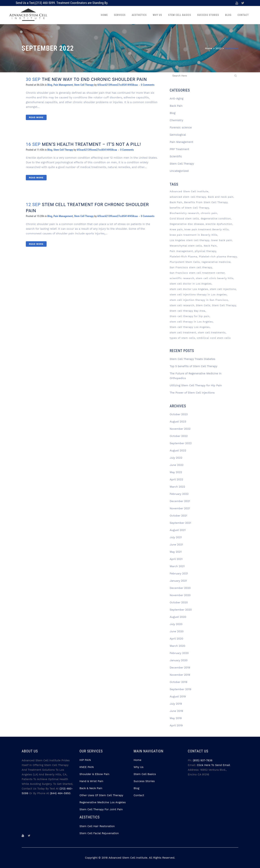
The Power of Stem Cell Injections (192, 393)
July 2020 (176, 624)
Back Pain (176, 106)
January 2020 (179, 660)
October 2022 (179, 436)
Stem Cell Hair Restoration (97, 826)
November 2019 (180, 675)
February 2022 (179, 494)
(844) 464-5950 (60, 793)
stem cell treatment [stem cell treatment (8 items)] (183, 333)
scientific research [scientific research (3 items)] (182, 278)
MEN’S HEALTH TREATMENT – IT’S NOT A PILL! (91, 144)
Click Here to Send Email (214, 765)
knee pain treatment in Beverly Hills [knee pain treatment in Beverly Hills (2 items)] (194, 235)
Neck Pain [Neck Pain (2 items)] (210, 246)
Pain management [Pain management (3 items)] (181, 251)
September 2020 (181, 610)
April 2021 (176, 559)
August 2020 (178, 617)
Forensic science (181, 128)
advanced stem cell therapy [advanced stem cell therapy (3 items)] (188, 197)
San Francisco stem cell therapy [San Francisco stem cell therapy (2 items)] (191, 267)
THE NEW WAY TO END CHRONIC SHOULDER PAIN (94, 79)
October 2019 (178, 682)
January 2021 (178, 581)
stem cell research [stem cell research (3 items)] (182, 305)
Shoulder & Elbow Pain (94, 774)
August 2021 (178, 530)
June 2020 (177, 631)
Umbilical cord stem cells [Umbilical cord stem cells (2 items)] (214, 338)
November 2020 (180, 595)
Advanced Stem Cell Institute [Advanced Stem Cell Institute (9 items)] (189, 191)
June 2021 (176, 545)
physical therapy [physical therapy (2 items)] (205, 251)
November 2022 (180, 429)
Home (209, 48)
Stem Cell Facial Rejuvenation (99, 833)
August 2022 (178, 451)
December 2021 (180, 501)
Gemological (178, 135)
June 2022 (177, 465)
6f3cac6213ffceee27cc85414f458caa (117, 85)
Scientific (176, 156)
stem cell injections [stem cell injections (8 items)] (223, 289)
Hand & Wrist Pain (91, 781)
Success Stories (144, 781)
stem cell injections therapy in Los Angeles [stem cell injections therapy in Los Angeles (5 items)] (198, 295)
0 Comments (148, 85)
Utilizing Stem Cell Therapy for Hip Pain (196, 385)
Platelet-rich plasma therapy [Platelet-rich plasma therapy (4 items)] (218, 257)
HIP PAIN (85, 760)
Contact (139, 795)
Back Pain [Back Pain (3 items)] (176, 202)
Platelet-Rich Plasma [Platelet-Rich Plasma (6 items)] (184, 257)
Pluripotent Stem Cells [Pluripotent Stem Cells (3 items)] (185, 262)
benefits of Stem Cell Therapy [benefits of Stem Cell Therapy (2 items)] (189, 208)
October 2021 (178, 516)
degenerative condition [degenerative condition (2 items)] (216, 219)
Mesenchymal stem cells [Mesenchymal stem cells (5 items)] (186, 246)
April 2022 (176, 479)
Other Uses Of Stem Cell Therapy (101, 795)
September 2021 (180, 523)
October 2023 (179, 414)
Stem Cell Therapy (84, 85)
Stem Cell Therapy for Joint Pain (101, 809)
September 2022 (181, 443)
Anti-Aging (177, 99)
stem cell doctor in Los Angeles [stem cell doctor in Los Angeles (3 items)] (191, 284)
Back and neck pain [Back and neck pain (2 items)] (221, 197)
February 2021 (179, 574)
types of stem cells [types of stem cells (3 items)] (182, 338)
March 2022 (177, 487)
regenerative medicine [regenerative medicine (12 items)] (216, 262)
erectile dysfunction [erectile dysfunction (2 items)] (219, 224)
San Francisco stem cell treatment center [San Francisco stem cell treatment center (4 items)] (197, 273)
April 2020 (176, 639)
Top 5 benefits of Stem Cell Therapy (193, 366)
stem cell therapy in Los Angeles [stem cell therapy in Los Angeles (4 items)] (191, 322)
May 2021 (176, 552)
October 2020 (179, 602)
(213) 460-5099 (45, 3)
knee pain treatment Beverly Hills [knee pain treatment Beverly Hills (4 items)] (207, 229)
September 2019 (180, 689)
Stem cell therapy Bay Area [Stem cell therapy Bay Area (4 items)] (188, 311)
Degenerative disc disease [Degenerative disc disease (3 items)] (187, 224)
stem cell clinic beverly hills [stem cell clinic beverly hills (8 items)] (215, 278)
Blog (50, 85)
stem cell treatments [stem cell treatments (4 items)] (212, 333)
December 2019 (180, 668)
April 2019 (176, 725)
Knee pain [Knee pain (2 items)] (176, 229)
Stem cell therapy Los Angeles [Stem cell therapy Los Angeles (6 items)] (190, 327)
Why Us (138, 767)
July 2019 (176, 704)
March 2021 (177, 566)
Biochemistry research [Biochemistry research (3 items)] (184, 213)
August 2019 (178, 697)
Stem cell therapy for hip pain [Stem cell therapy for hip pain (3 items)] (190, 316)
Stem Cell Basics (145, 774)
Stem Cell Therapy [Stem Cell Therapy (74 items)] (224, 305)
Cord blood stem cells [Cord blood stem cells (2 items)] (184, 219)
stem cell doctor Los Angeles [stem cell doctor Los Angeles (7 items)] (189, 289)
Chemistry (176, 120)
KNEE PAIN (87, 767)
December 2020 (180, 588)
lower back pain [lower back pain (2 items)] (222, 240)
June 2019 (176, 711)
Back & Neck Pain (91, 788)
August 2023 (178, 422)
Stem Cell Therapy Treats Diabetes (193, 359)
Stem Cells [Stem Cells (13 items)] (203, 305)
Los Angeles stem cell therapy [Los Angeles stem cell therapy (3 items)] (189, 240)
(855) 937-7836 (203, 760)
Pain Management (63, 85)
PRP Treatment (179, 149)
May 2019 (176, 718)
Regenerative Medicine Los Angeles (103, 802)
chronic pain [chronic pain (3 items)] (209, 213)
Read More (36, 117)
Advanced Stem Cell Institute (128, 858)
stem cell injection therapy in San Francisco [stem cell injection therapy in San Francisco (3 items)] (199, 300)
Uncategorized (179, 171)
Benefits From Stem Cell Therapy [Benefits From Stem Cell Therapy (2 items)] (206, 202)
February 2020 (179, 653)
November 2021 (180, 508)
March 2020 (177, 646)
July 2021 (176, 537)
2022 (218, 48)
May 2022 (176, 472)
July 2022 (176, 458)
